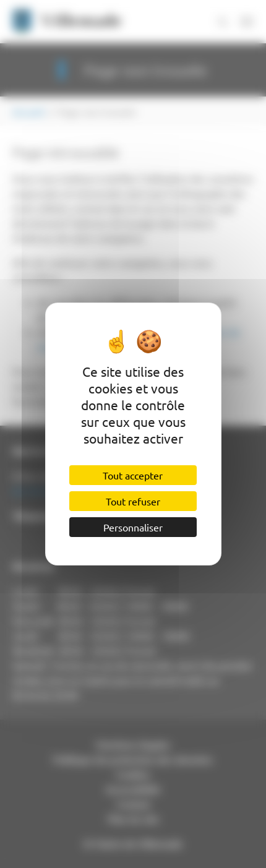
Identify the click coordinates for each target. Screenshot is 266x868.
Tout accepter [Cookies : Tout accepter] (133, 475)
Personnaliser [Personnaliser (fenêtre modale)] (133, 527)
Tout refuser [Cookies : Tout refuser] (133, 501)
